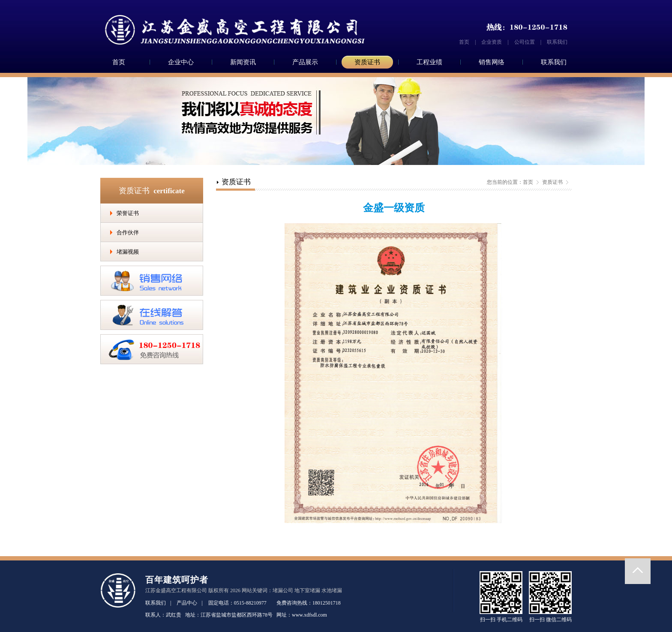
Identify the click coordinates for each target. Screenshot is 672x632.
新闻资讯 (243, 62)
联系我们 (557, 42)
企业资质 (492, 42)
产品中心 (187, 603)
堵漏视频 (128, 252)
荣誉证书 (128, 213)
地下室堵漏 (307, 590)
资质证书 (367, 62)
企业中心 (181, 62)
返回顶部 (638, 571)
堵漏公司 (283, 590)
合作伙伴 (128, 232)
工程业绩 (429, 62)
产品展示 (305, 62)
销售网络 (492, 62)
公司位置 (525, 42)
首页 (464, 42)
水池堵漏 (332, 590)
